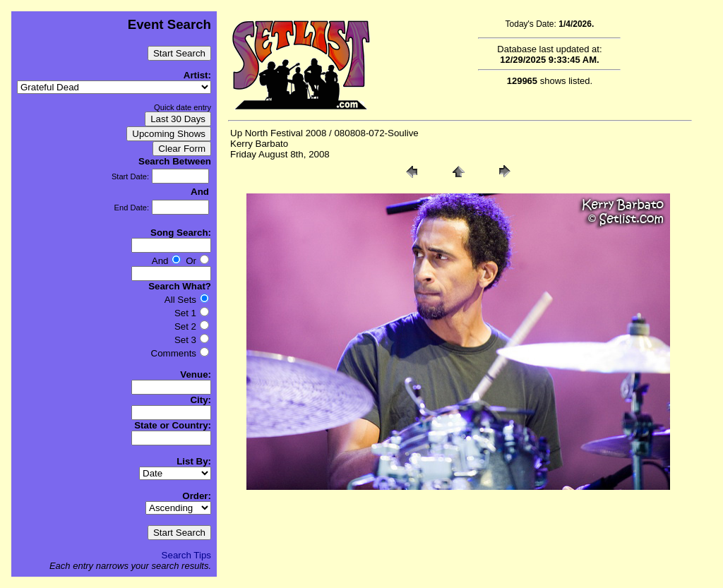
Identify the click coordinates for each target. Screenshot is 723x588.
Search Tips (186, 555)
